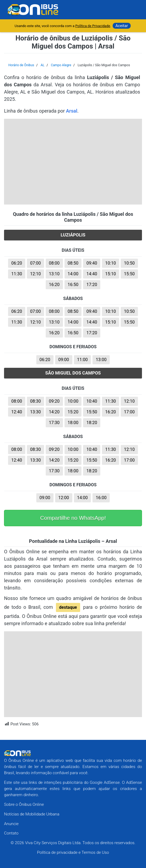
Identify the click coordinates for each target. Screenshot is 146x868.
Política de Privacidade (93, 26)
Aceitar (122, 26)
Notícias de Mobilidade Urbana (32, 814)
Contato (11, 833)
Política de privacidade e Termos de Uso (73, 852)
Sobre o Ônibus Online (24, 804)
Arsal (72, 111)
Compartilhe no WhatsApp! (73, 518)
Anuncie (11, 824)
